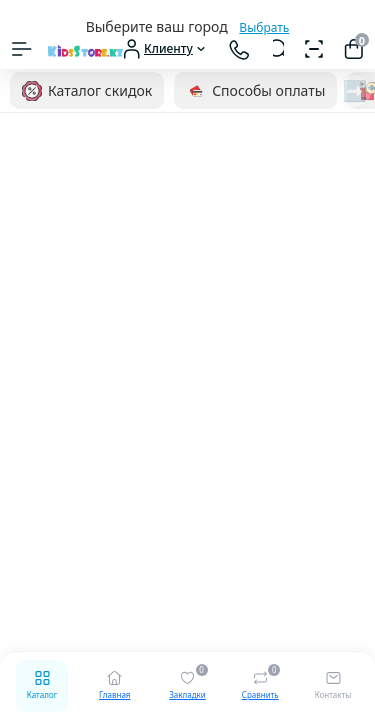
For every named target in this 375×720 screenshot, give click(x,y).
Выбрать (264, 27)
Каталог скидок (87, 91)
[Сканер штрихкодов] (314, 49)
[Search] (278, 49)
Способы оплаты (255, 91)
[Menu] (22, 49)
